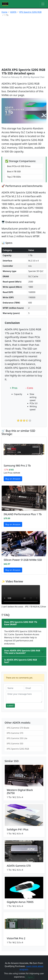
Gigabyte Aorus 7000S (20, 902)
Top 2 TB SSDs (14, 177)
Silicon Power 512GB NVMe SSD (23, 560)
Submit (10, 706)
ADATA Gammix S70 (19, 866)
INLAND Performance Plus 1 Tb (23, 514)
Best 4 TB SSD (14, 172)
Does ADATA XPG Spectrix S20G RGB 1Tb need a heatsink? (22, 652)
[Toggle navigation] (43, 4)
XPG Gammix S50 (15, 744)
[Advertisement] (24, 43)
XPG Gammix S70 (15, 733)
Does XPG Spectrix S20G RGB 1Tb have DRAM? (21, 623)
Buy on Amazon (13, 479)
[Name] (15, 688)
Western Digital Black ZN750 (20, 792)
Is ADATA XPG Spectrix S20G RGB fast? (21, 661)
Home (4, 12)
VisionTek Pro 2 (16, 938)
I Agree (30, 977)
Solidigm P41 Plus (18, 829)
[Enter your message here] (24, 697)
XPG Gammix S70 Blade (18, 728)
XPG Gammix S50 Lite (17, 738)
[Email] (33, 688)
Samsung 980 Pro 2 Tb (17, 466)
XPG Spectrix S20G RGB (30, 12)
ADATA (13, 12)
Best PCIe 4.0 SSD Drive (19, 166)
